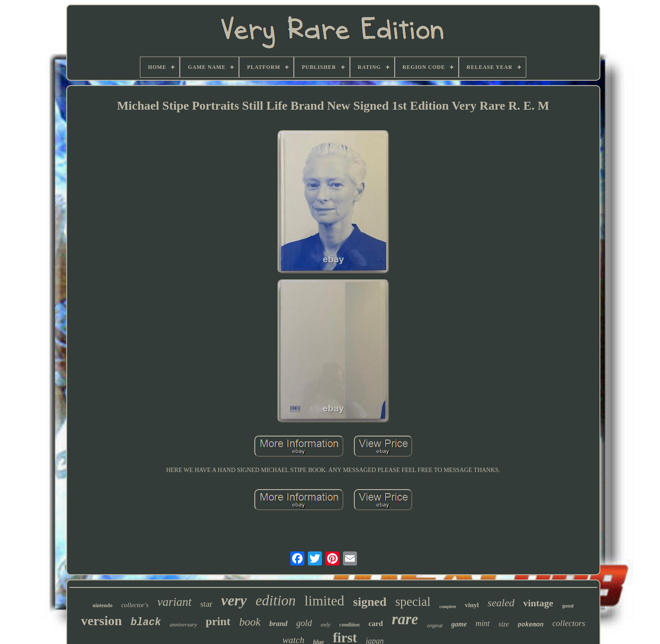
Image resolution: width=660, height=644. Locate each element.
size (504, 624)
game (459, 624)
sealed (501, 603)
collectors (569, 623)
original (435, 626)
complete (448, 606)
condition (350, 625)
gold (304, 623)
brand (278, 624)
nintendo (102, 605)
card (376, 624)
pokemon (531, 625)
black (146, 623)
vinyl (472, 605)
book (250, 622)
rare (405, 619)
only (325, 624)
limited (324, 601)
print (218, 621)
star (206, 604)
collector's (135, 605)
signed (370, 602)
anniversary (183, 624)
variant (175, 602)
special (413, 601)
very (234, 600)
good (568, 606)
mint (483, 623)
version (102, 621)
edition (276, 601)
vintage (538, 603)
